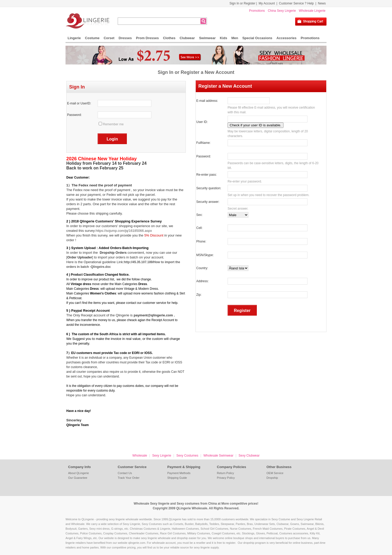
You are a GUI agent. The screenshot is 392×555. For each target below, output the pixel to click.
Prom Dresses (147, 38)
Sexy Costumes (187, 456)
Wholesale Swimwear (218, 456)
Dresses (125, 38)
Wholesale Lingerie (312, 11)
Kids (223, 38)
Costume (92, 38)
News (322, 3)
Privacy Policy (226, 478)
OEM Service (275, 473)
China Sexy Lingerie (282, 11)
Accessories (286, 38)
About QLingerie (79, 473)
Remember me (113, 124)
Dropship (272, 478)
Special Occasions (257, 38)
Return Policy (225, 473)
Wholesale (140, 456)
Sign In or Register (242, 3)
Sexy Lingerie (162, 456)
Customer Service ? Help (296, 3)
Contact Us (125, 473)
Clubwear (187, 38)
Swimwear (207, 38)
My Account (267, 3)
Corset (109, 38)
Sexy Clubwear (249, 456)
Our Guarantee (78, 478)
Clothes (169, 38)
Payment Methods (179, 473)
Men (235, 38)
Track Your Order (129, 478)
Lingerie (74, 38)
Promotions (257, 11)
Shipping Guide (177, 478)
